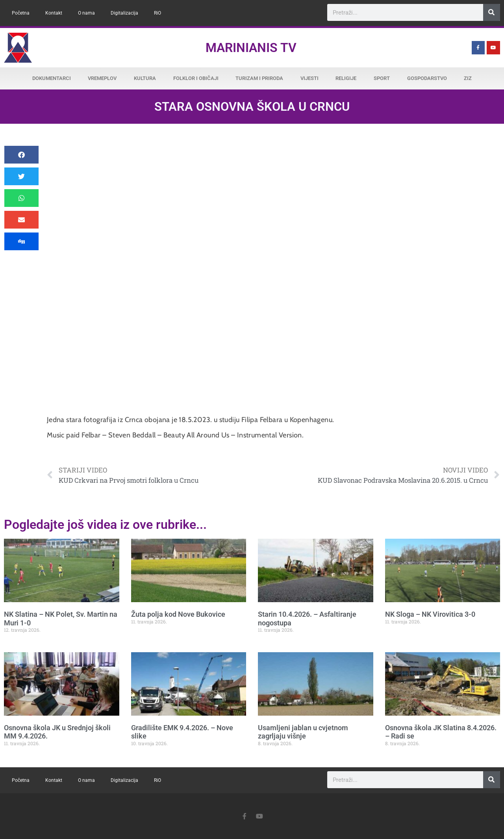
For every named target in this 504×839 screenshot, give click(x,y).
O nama (86, 13)
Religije (346, 78)
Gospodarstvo (427, 78)
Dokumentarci (52, 78)
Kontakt (54, 13)
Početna (21, 13)
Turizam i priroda (259, 78)
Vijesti (309, 78)
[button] (21, 155)
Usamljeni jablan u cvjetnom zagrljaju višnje (303, 732)
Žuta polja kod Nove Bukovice (178, 614)
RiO (157, 13)
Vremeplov (102, 78)
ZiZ (468, 78)
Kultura (145, 78)
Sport (382, 78)
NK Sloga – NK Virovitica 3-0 (430, 614)
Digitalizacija (124, 13)
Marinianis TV (251, 48)
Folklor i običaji (196, 78)
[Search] (492, 12)
